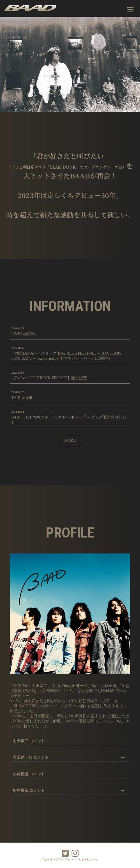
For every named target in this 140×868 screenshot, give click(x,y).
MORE (70, 440)
